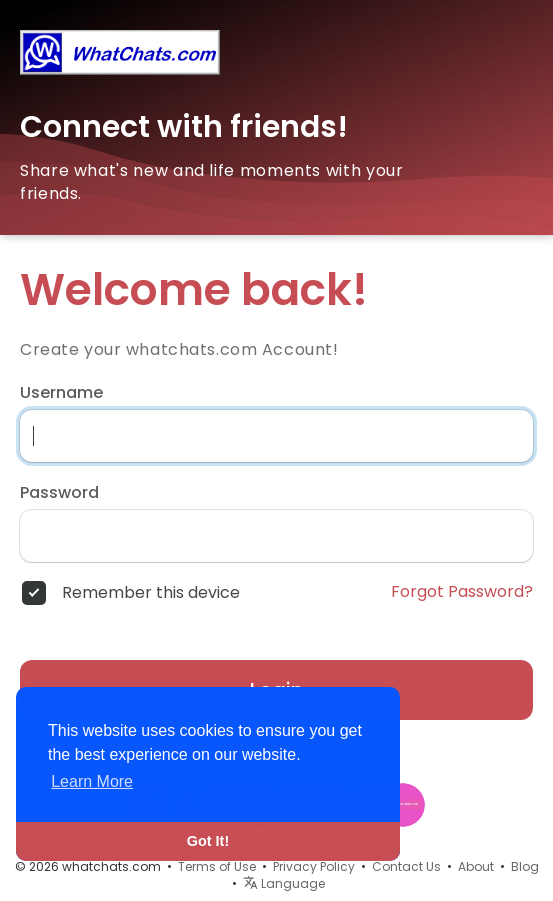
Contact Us (406, 866)
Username (61, 393)
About (476, 866)
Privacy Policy (314, 866)
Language (284, 883)
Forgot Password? (462, 592)
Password (59, 493)
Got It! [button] (208, 841)
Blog (525, 866)
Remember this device (151, 593)
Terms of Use (217, 866)
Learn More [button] (92, 781)
